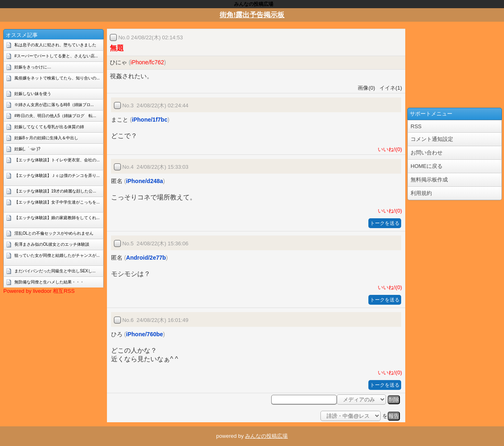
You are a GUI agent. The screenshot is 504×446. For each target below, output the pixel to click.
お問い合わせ (427, 153)
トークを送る (385, 223)
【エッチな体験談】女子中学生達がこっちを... (57, 202)
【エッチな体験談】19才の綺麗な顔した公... (55, 191)
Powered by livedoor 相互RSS (39, 291)
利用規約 (421, 193)
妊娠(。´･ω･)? (27, 149)
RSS (416, 126)
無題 (117, 48)
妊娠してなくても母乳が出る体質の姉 (49, 127)
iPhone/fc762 (148, 62)
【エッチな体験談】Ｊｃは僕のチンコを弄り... (57, 175)
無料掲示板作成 (429, 180)
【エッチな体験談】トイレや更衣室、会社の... (57, 160)
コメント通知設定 (432, 139)
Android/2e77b (146, 258)
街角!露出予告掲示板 (252, 15)
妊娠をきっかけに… (33, 67)
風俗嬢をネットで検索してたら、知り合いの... (57, 78)
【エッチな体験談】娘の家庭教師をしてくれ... (57, 218)
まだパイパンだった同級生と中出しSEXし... (55, 271)
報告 (394, 416)
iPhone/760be (145, 334)
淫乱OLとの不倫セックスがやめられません (54, 233)
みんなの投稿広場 (266, 436)
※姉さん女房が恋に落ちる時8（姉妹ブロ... (54, 105)
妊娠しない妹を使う (33, 94)
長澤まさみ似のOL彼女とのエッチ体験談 (52, 244)
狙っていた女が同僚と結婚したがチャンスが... (57, 255)
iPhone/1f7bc (150, 120)
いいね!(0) (388, 149)
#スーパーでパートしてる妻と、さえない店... (56, 56)
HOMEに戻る (427, 166)
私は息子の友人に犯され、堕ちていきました (55, 45)
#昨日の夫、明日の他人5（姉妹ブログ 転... (55, 116)
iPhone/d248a (145, 181)
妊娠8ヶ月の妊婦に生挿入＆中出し (46, 138)
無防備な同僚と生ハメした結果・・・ (49, 282)
